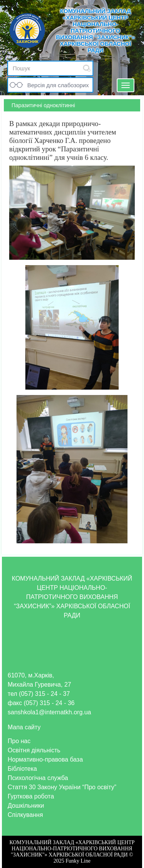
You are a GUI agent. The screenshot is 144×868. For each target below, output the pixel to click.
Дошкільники (26, 806)
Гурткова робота (31, 796)
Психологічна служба (38, 778)
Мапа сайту (24, 727)
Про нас (19, 741)
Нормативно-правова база (45, 759)
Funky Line (78, 861)
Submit (87, 68)
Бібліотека (22, 769)
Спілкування (25, 815)
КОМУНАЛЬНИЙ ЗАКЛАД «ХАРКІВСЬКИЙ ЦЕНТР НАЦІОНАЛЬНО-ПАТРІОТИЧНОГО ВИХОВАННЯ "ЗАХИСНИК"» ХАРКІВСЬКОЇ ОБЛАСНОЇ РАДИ (96, 31)
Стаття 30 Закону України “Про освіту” (62, 787)
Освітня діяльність (34, 750)
